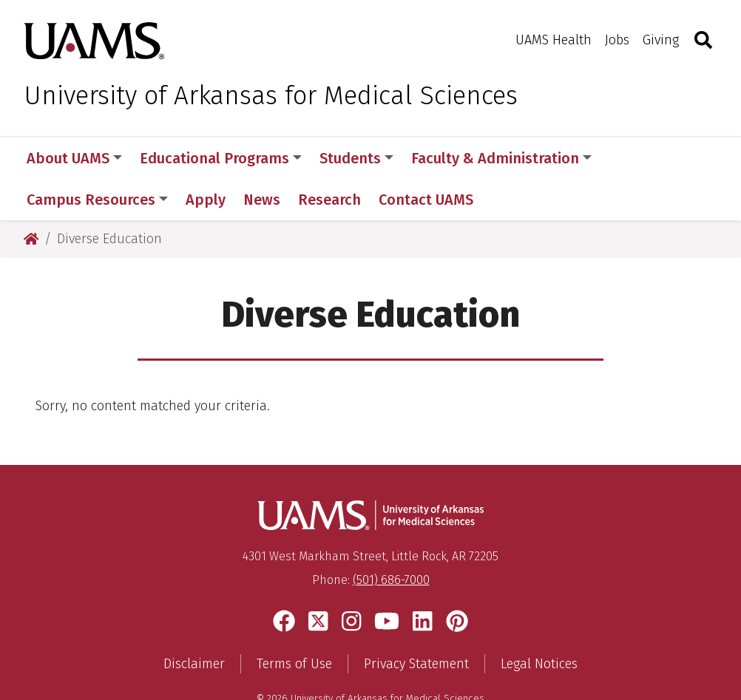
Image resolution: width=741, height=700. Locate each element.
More (635, 158)
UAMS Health (554, 40)
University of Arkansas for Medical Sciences (271, 95)
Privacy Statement (416, 622)
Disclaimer (194, 622)
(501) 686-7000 (391, 538)
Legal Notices (539, 622)
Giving (661, 40)
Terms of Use (294, 622)
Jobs (617, 40)
